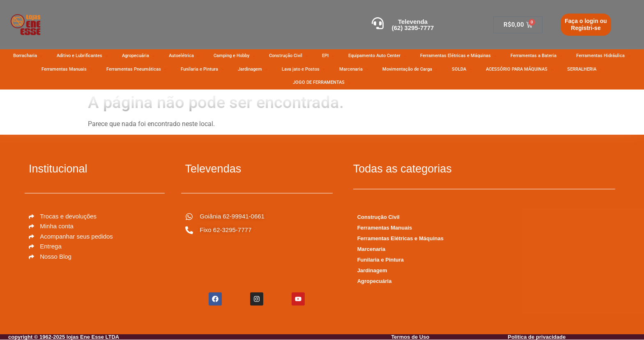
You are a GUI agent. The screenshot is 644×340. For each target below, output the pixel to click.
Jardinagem (372, 270)
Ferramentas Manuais (385, 228)
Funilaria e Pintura (381, 260)
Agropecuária (375, 281)
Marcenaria (371, 249)
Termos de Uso (410, 337)
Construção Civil (378, 217)
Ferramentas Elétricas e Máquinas (400, 238)
